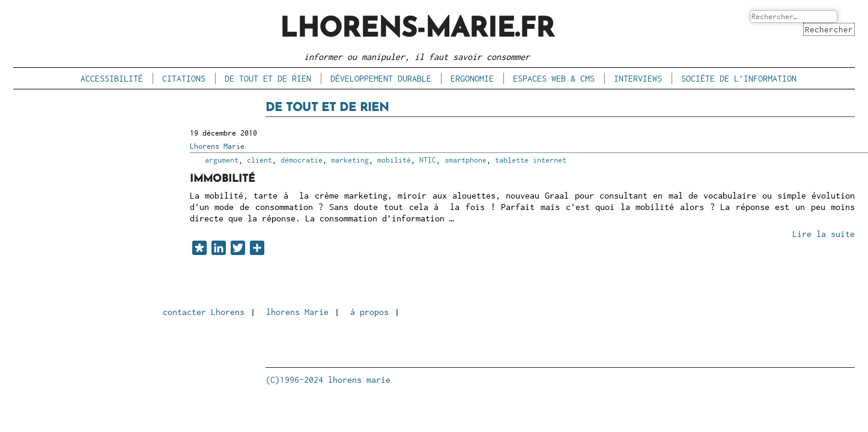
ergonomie (472, 78)
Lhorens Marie (217, 146)
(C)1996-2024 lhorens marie (328, 379)
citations (184, 78)
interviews (638, 78)
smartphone (466, 160)
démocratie (302, 160)
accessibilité (112, 78)
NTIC (428, 160)
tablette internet (531, 160)
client (259, 160)
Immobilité (223, 179)
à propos (369, 312)
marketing (350, 160)
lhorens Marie (297, 312)
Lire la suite (824, 234)
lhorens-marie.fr (417, 30)
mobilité (394, 160)
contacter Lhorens (204, 312)
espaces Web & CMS (554, 78)
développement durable (381, 78)
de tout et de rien (268, 78)
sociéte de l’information (739, 78)
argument (222, 160)
